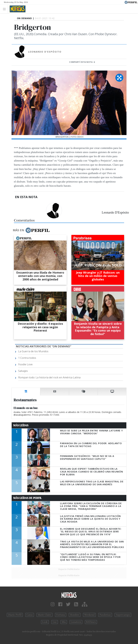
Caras (30, 615)
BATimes (91, 622)
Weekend (89, 615)
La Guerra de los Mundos (33, 351)
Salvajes (23, 371)
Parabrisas (105, 615)
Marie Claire (44, 615)
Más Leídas (21, 425)
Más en (31, 230)
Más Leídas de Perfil (27, 498)
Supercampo (123, 615)
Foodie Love (25, 364)
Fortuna (61, 615)
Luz (55, 622)
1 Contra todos (27, 358)
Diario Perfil (15, 615)
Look (45, 622)
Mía (64, 622)
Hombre (75, 615)
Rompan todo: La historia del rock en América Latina (49, 377)
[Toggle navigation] (5, 9)
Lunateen (76, 622)
